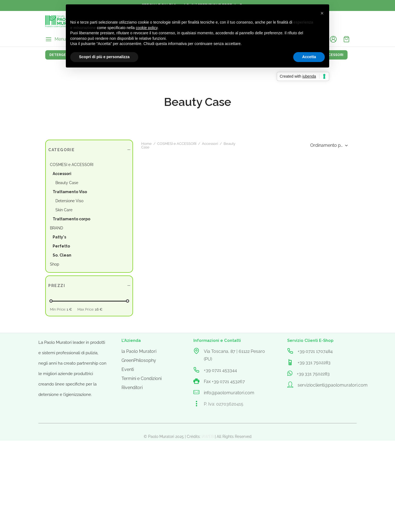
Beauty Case (67, 183)
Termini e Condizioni (142, 497)
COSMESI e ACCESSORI (81, 344)
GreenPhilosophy (139, 479)
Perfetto (61, 246)
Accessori (62, 174)
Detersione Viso (69, 201)
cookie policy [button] (147, 28)
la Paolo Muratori (139, 470)
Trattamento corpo (71, 219)
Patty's (59, 237)
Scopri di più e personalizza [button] (104, 57)
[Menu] (56, 39)
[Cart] (346, 39)
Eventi (128, 488)
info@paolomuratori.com (229, 511)
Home (50, 344)
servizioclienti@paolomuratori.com (333, 503)
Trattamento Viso (70, 192)
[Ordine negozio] (328, 344)
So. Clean (62, 255)
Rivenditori (132, 506)
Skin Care (64, 210)
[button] (322, 13)
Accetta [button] (309, 57)
